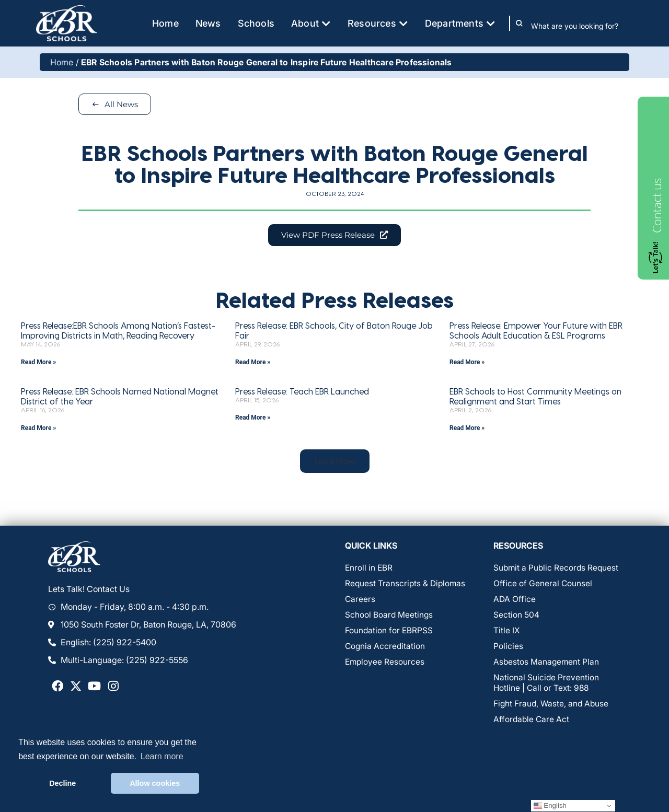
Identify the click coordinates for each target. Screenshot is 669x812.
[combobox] (582, 26)
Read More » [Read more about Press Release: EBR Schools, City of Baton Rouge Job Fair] (253, 363)
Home (62, 62)
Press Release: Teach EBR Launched (302, 392)
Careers (360, 600)
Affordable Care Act (532, 721)
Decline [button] (62, 783)
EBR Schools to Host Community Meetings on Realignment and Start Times (535, 397)
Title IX (507, 632)
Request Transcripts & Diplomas (406, 585)
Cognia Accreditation (386, 647)
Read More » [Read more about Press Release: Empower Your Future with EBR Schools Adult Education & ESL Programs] (467, 363)
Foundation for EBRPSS (389, 632)
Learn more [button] (162, 756)
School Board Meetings (389, 616)
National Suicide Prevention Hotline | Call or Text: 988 (546, 684)
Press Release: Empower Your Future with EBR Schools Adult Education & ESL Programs (536, 331)
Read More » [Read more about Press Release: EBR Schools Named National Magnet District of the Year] (38, 428)
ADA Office (515, 600)
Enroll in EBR (369, 569)
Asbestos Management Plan (547, 663)
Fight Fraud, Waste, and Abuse (552, 705)
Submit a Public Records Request (557, 569)
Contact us (656, 206)
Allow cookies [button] (155, 783)
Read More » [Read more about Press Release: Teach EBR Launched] (253, 419)
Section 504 (516, 616)
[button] (334, 462)
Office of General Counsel (543, 585)
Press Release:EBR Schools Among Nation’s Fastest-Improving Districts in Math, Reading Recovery (118, 331)
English (550, 806)
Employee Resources (385, 663)
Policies (508, 647)
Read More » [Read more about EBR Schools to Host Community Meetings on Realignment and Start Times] (467, 428)
